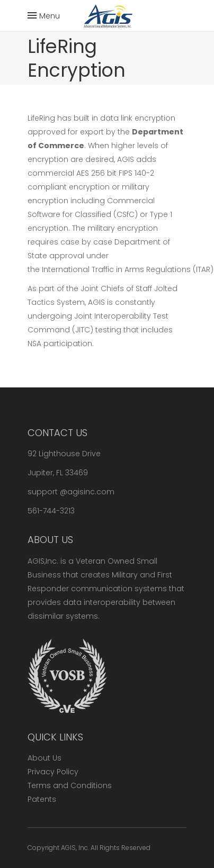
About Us (44, 758)
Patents (42, 799)
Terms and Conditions (70, 785)
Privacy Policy (53, 772)
